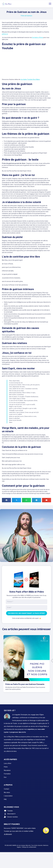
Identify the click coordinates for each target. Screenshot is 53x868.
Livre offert (8, 762)
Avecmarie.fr (11, 812)
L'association (8, 794)
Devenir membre (13, 815)
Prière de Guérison (26, 16)
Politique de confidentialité (29, 846)
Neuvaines (7, 769)
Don (5, 776)
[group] (26, 665)
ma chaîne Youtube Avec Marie (30, 79)
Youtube (10, 809)
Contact (7, 787)
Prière (6, 765)
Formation (7, 772)
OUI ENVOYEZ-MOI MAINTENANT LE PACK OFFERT (27, 613)
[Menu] (50, 4)
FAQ (5, 798)
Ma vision (7, 791)
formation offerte (37, 37)
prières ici (5, 34)
